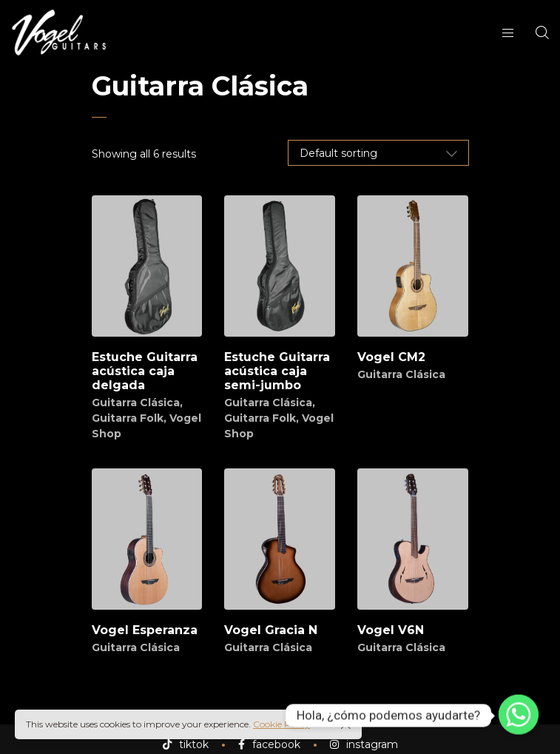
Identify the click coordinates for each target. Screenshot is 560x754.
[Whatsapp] (519, 716)
